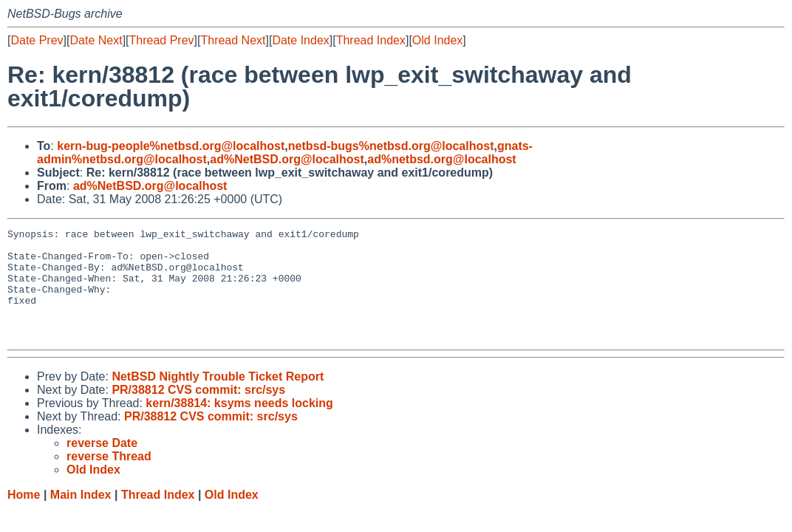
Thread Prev (162, 40)
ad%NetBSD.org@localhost (287, 159)
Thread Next (233, 40)
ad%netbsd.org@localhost (441, 159)
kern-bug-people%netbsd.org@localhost (171, 146)
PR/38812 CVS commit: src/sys (198, 412)
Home (24, 517)
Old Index (437, 40)
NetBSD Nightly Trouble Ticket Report (218, 399)
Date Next (96, 40)
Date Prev (37, 40)
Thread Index (371, 40)
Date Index (300, 40)
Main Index (81, 517)
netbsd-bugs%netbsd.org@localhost (391, 146)
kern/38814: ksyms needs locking (239, 425)
